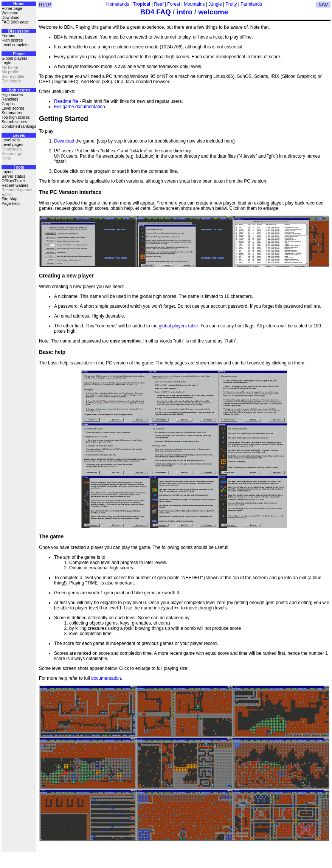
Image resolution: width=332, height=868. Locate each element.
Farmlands (251, 4)
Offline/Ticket (13, 181)
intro (184, 12)
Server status (13, 176)
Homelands (118, 4)
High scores (12, 40)
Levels (19, 135)
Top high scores (16, 117)
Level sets (11, 140)
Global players (14, 58)
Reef (159, 4)
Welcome (10, 13)
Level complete (15, 45)
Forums (8, 36)
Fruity (231, 4)
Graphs (8, 104)
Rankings (10, 99)
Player (19, 54)
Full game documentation (80, 107)
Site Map (9, 199)
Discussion (19, 31)
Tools (19, 167)
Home (19, 4)
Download (10, 17)
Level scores (13, 108)
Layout (8, 172)
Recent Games (15, 185)
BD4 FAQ (156, 12)
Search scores (14, 122)
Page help (11, 203)
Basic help (52, 352)
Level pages (12, 144)
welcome (213, 12)
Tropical (141, 4)
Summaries (12, 113)
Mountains (194, 4)
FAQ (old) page (15, 22)
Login (6, 63)
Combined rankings (19, 126)
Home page (12, 8)
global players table (178, 326)
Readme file (66, 101)
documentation (106, 678)
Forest (174, 4)
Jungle (215, 4)
